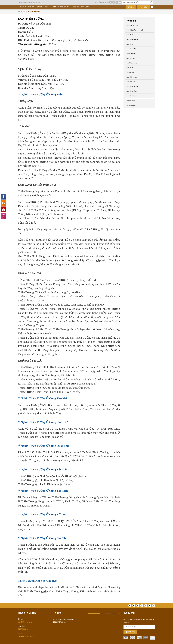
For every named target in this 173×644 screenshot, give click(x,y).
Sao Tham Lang (132, 63)
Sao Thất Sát (131, 58)
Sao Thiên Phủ (131, 49)
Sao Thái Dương (132, 77)
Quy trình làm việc (132, 25)
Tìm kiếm (151, 2)
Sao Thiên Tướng (132, 87)
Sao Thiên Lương (132, 96)
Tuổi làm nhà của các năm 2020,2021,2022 (64, 621)
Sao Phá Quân (131, 105)
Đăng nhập (144, 7)
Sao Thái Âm (131, 82)
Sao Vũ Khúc (131, 101)
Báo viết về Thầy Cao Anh (135, 30)
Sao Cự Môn (130, 72)
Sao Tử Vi (130, 44)
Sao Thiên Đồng (132, 91)
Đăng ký (131, 7)
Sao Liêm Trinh (131, 54)
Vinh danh (130, 35)
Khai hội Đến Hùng (133, 40)
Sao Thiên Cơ (131, 68)
